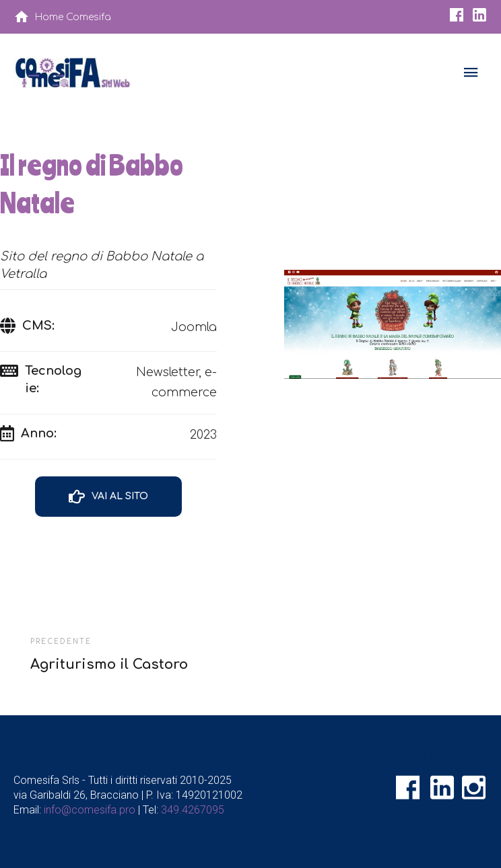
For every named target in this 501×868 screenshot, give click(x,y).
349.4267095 (193, 810)
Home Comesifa (73, 17)
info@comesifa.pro (90, 810)
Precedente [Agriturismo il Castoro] (61, 642)
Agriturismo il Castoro (109, 664)
